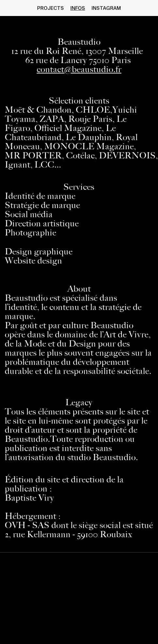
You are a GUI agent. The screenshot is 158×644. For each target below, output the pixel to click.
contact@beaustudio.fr (79, 69)
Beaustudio (79, 42)
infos (78, 8)
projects (50, 8)
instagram (106, 8)
